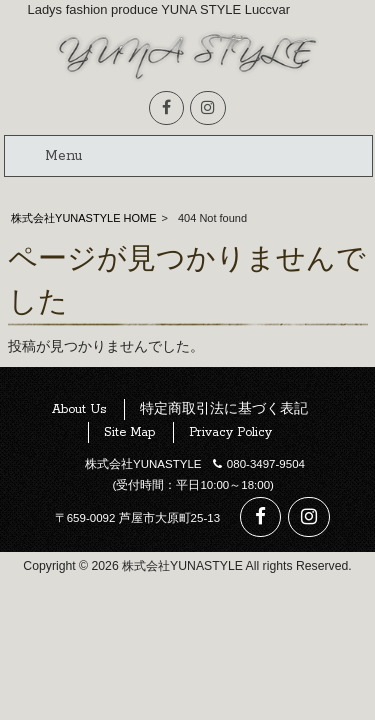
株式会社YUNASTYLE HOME (83, 218)
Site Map (129, 432)
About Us (79, 409)
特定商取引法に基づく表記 (224, 409)
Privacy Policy (230, 432)
